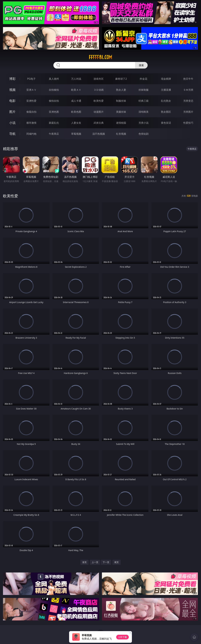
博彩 (12, 79)
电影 (12, 101)
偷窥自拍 (31, 112)
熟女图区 (166, 112)
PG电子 (31, 79)
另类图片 (188, 112)
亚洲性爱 (31, 101)
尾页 (117, 562)
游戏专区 (99, 79)
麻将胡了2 (121, 79)
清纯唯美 (144, 112)
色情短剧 (144, 134)
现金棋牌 (166, 79)
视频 (12, 90)
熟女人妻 (121, 90)
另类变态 (188, 101)
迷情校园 (121, 123)
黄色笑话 (166, 123)
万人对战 (76, 79)
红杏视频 (121, 134)
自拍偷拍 (54, 90)
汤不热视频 (99, 134)
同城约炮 (31, 134)
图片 (12, 112)
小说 (12, 123)
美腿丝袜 (121, 112)
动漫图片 (99, 112)
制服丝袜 (121, 101)
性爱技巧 (188, 123)
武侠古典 (99, 123)
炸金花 (144, 79)
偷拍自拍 (54, 101)
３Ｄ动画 (99, 90)
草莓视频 (76, 134)
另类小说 (144, 123)
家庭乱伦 (54, 123)
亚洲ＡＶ (31, 90)
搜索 (141, 65)
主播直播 (166, 90)
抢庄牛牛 (188, 79)
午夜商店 (54, 134)
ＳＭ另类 (188, 90)
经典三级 (144, 101)
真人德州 (54, 79)
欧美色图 (76, 112)
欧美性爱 (99, 101)
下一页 (106, 562)
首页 (84, 562)
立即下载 (122, 637)
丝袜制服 (144, 90)
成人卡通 (76, 101)
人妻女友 (76, 123)
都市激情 (31, 123)
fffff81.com (100, 57)
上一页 (95, 562)
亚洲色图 (54, 112)
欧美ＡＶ (76, 90)
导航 (12, 134)
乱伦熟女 (166, 101)
